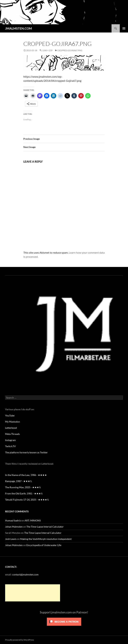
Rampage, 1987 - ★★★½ (18, 481)
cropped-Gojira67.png (70, 50)
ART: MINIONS (33, 520)
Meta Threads (12, 434)
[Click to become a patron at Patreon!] (64, 621)
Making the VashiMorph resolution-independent (46, 539)
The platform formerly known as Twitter (26, 452)
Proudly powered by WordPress (19, 640)
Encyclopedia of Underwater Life (44, 545)
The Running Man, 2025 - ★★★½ (23, 487)
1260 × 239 (47, 50)
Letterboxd (11, 428)
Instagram (10, 440)
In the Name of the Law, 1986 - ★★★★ (26, 475)
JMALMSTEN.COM (19, 28)
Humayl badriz (13, 520)
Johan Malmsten (14, 527)
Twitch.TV (10, 446)
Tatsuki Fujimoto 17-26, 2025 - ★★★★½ (27, 500)
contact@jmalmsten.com (25, 574)
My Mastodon (13, 422)
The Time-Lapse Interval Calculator (45, 527)
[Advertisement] (33, 593)
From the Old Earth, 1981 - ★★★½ (24, 493)
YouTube (10, 415)
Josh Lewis (11, 539)
